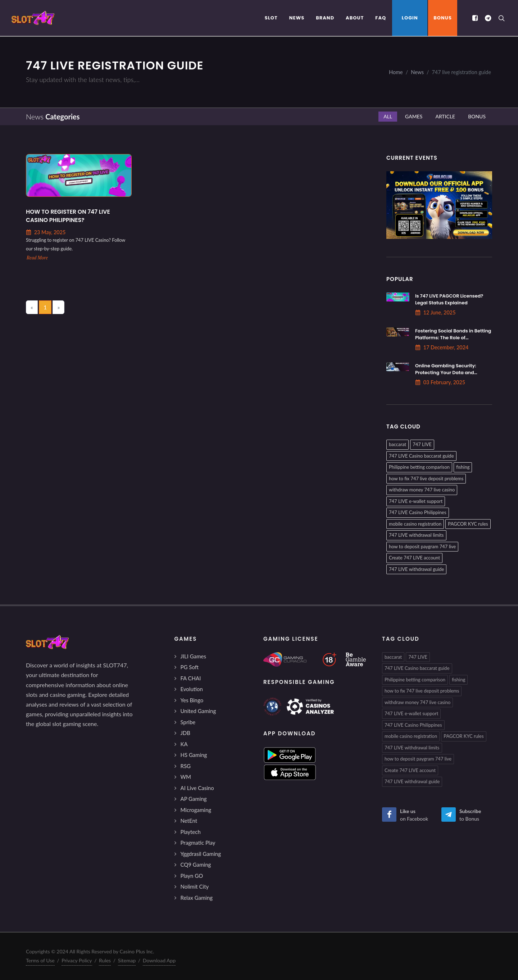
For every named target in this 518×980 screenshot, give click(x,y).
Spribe (188, 722)
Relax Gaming (197, 898)
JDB (185, 733)
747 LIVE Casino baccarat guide (421, 456)
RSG (186, 766)
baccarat (397, 444)
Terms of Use (40, 960)
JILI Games (193, 656)
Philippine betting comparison (419, 467)
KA (184, 744)
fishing (463, 467)
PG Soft (190, 667)
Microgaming (196, 810)
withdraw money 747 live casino (422, 490)
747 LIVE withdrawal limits (416, 535)
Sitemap (127, 960)
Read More (37, 258)
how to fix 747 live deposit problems (426, 478)
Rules (105, 960)
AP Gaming (194, 799)
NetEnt (189, 821)
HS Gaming (194, 755)
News (417, 72)
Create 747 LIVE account (414, 558)
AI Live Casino (197, 788)
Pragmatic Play (198, 843)
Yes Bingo (192, 700)
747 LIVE (422, 444)
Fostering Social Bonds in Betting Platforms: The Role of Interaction (453, 338)
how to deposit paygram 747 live (422, 546)
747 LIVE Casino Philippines (418, 512)
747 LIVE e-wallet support (416, 501)
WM (186, 777)
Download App (159, 960)
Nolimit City (195, 886)
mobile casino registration (415, 524)
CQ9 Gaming (196, 865)
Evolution (192, 689)
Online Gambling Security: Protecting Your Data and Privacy (446, 373)
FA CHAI (191, 678)
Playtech (191, 832)
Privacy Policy (77, 960)
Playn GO (192, 876)
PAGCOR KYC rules (468, 524)
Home (396, 72)
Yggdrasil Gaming (201, 854)
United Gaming (198, 711)
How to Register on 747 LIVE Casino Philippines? (68, 216)
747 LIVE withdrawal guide (416, 569)
